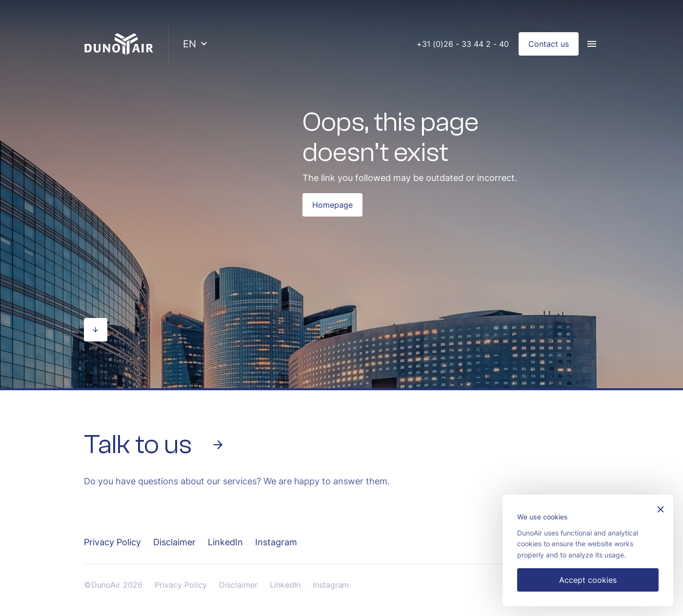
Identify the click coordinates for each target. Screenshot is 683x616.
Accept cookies (588, 580)
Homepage (332, 205)
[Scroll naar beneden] (96, 330)
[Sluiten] (661, 510)
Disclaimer (174, 542)
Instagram (276, 542)
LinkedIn (225, 542)
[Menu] (592, 44)
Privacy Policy (112, 542)
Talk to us (154, 445)
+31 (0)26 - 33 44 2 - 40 (463, 44)
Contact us (549, 44)
